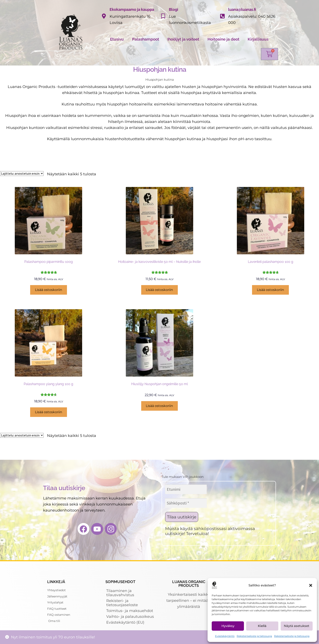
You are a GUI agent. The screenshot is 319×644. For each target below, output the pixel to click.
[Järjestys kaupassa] (22, 174)
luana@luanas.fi (242, 9)
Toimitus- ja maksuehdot (130, 611)
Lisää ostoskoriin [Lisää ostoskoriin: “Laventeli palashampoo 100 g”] (270, 290)
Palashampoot (146, 39)
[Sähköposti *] (186, 503)
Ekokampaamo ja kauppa (132, 9)
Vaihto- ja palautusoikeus (130, 617)
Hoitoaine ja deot (223, 39)
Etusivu (117, 39)
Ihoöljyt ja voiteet (183, 39)
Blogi (174, 9)
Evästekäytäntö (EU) (125, 622)
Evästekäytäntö (225, 636)
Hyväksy (228, 626)
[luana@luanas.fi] (222, 16)
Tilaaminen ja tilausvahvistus (120, 593)
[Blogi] (163, 16)
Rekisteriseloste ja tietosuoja (254, 636)
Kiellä (262, 626)
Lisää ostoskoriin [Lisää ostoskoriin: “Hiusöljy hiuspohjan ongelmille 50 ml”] (159, 406)
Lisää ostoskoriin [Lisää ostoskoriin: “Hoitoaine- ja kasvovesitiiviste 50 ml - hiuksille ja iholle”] (159, 290)
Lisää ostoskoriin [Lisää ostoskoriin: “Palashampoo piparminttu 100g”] (49, 290)
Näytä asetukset (297, 626)
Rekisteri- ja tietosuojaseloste (122, 603)
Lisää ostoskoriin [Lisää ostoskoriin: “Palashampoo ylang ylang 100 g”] (49, 412)
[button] (311, 585)
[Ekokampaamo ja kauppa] (104, 16)
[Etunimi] (186, 489)
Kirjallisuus (258, 39)
